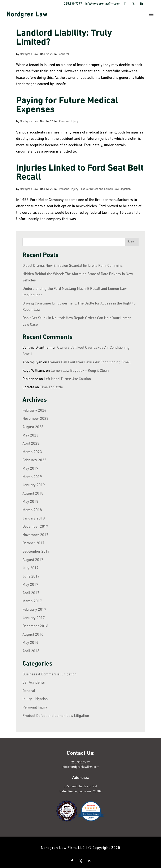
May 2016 (30, 643)
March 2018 (32, 510)
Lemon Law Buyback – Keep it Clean (80, 371)
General (64, 54)
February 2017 (34, 610)
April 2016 (31, 651)
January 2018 (34, 519)
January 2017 (34, 618)
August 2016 (33, 635)
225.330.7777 (80, 763)
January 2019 (34, 485)
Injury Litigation (35, 699)
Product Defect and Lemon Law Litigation (105, 189)
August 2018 (33, 494)
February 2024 (34, 411)
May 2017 (30, 585)
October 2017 (33, 543)
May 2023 (30, 436)
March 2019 (32, 477)
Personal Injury (69, 122)
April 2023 (31, 444)
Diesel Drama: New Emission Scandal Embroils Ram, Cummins (73, 266)
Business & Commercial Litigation (49, 674)
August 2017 (33, 560)
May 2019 (30, 469)
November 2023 (35, 419)
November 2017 (35, 535)
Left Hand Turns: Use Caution (67, 379)
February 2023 (34, 460)
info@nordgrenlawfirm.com (80, 767)
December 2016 (35, 626)
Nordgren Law (29, 54)
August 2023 (33, 427)
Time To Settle (51, 387)
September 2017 (36, 552)
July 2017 (31, 568)
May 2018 (30, 502)
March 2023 (32, 452)
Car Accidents (34, 683)
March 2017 (32, 601)
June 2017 (31, 577)
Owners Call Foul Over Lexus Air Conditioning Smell (89, 362)
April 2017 (31, 593)
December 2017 (35, 527)
